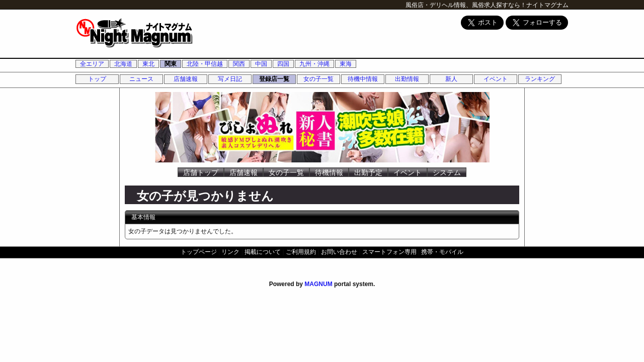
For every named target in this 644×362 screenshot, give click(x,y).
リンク (230, 252)
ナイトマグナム (547, 5)
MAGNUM (318, 284)
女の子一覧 (318, 79)
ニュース (141, 79)
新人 (451, 79)
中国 (261, 64)
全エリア (92, 64)
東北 (148, 64)
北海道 (123, 64)
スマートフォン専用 (389, 252)
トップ (97, 79)
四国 (283, 64)
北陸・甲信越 (205, 64)
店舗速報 (186, 79)
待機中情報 (363, 79)
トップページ (199, 252)
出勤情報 (407, 79)
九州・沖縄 (314, 64)
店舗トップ (201, 172)
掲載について (263, 252)
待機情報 (329, 172)
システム (447, 172)
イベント (496, 79)
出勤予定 (368, 172)
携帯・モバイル (442, 252)
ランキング (540, 79)
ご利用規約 (301, 252)
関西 (239, 64)
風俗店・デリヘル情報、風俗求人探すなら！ (466, 5)
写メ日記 (230, 79)
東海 (346, 64)
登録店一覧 (274, 79)
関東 (171, 64)
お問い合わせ (339, 252)
